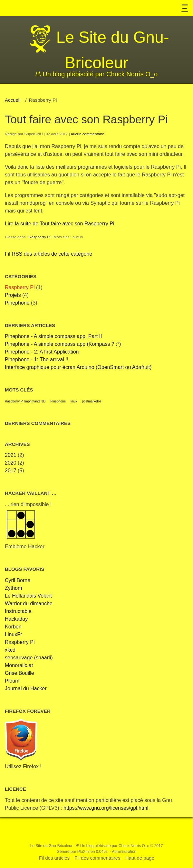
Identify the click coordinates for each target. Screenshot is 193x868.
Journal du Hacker (26, 689)
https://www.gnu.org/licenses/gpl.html (106, 808)
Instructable (18, 611)
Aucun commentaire (87, 134)
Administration (124, 852)
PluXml (83, 852)
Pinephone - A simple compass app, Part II (53, 336)
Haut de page (140, 858)
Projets (13, 295)
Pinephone (17, 303)
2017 (11, 471)
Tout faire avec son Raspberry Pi (86, 119)
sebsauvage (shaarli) (29, 658)
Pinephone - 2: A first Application (42, 352)
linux (74, 401)
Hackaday (16, 619)
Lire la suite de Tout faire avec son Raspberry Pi (59, 224)
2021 (11, 455)
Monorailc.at (19, 665)
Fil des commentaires (97, 858)
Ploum (12, 681)
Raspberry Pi (40, 237)
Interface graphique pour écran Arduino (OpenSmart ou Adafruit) (78, 367)
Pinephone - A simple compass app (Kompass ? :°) (63, 344)
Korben (13, 627)
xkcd (10, 650)
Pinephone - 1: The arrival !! (37, 359)
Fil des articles (54, 858)
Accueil (13, 100)
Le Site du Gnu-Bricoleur (51, 846)
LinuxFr (13, 634)
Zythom (13, 588)
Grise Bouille (19, 673)
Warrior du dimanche (29, 604)
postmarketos (92, 401)
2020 (11, 463)
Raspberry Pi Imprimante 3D (25, 401)
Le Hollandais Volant (28, 596)
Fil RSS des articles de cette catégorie (48, 254)
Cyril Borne (18, 580)
